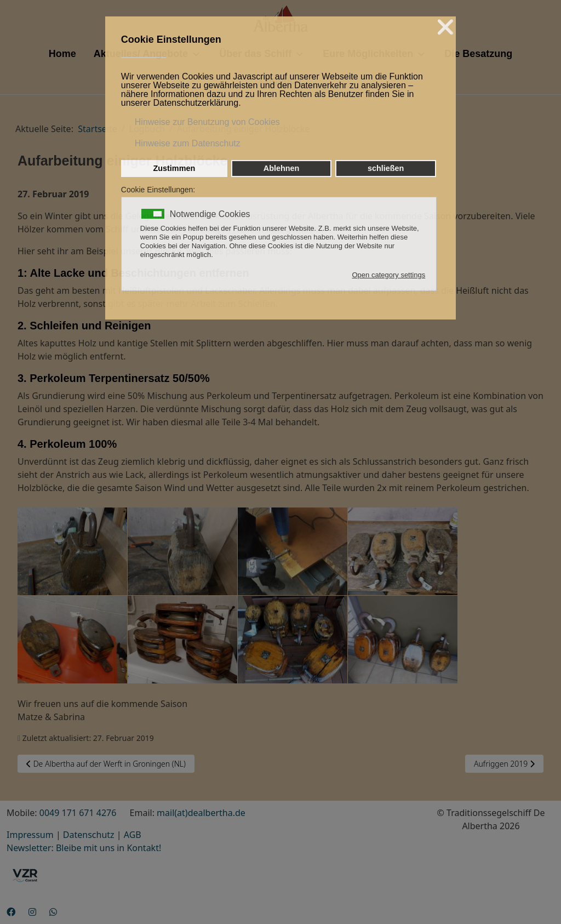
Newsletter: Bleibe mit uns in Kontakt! (84, 848)
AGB (133, 835)
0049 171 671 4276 (78, 813)
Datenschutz (89, 835)
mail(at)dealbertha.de (201, 813)
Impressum (30, 835)
